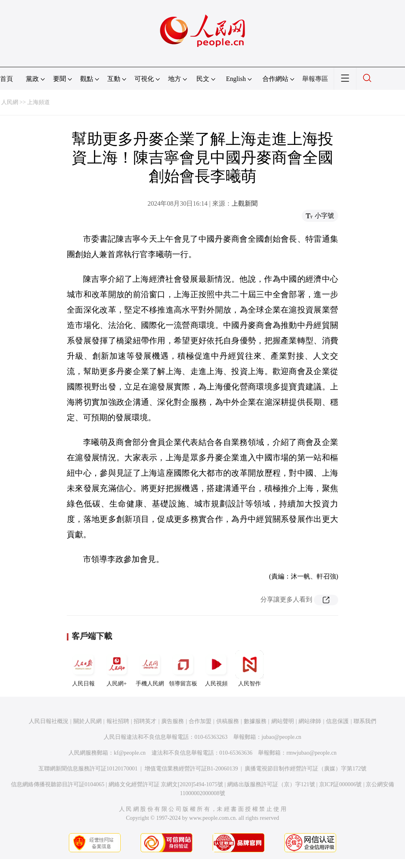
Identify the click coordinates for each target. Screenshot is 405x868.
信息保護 (337, 721)
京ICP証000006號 (341, 784)
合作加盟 (200, 721)
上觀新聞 (245, 203)
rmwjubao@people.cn (311, 753)
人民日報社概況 (49, 721)
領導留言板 (183, 668)
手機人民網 (150, 668)
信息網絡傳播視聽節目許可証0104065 (58, 784)
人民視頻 (216, 668)
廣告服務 (173, 721)
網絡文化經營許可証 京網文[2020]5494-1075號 (166, 784)
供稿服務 (228, 721)
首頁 (6, 79)
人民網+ (117, 668)
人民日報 (83, 668)
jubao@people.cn (281, 737)
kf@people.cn (130, 753)
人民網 (10, 102)
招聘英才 (145, 721)
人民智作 (249, 668)
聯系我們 (365, 721)
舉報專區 (315, 79)
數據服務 (255, 721)
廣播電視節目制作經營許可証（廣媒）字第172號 (306, 769)
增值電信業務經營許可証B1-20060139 (191, 769)
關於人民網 (87, 721)
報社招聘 (118, 721)
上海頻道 (38, 102)
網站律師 (310, 721)
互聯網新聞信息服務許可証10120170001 (88, 769)
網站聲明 (283, 721)
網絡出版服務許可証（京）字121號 (271, 784)
